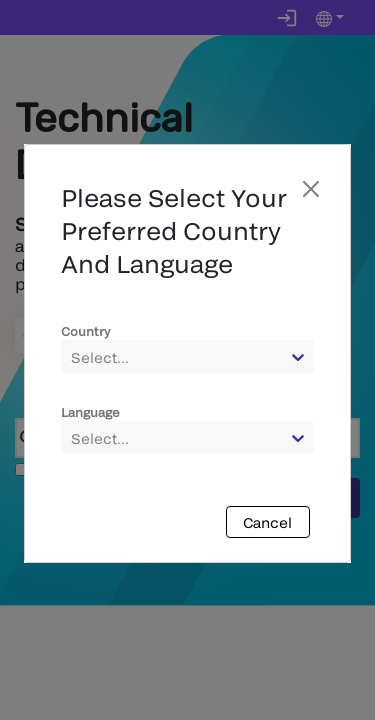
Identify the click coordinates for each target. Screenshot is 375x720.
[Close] (311, 189)
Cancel (267, 522)
